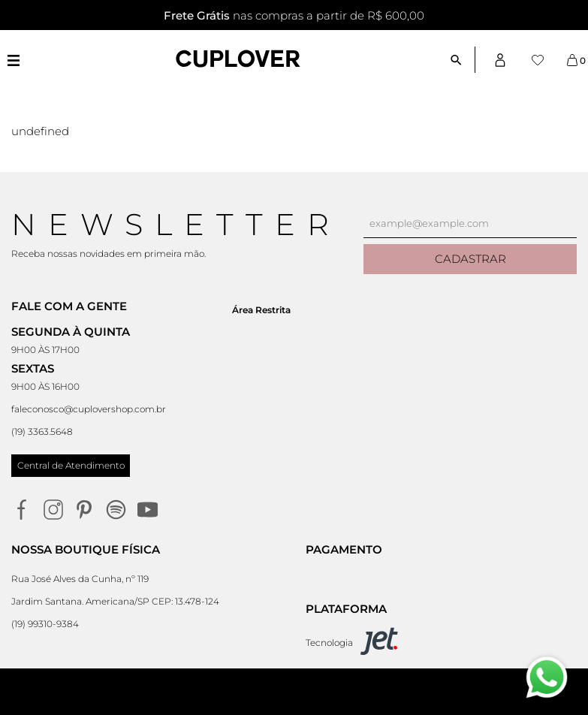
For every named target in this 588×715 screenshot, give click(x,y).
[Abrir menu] (13, 60)
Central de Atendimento (71, 465)
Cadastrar (470, 259)
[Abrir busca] (462, 60)
